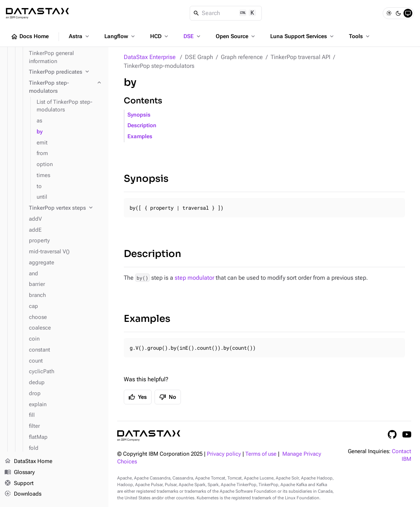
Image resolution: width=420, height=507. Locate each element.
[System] (408, 13)
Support (19, 484)
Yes (138, 397)
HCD (160, 36)
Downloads (23, 494)
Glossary (20, 473)
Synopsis (139, 115)
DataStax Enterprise (150, 57)
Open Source (236, 36)
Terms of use (261, 454)
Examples (140, 137)
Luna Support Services (303, 36)
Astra (80, 36)
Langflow (120, 36)
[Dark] (398, 13)
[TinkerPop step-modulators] (66, 87)
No (168, 397)
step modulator (194, 278)
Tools (360, 36)
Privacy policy (224, 454)
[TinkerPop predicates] (66, 72)
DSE (193, 36)
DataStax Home (28, 462)
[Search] (226, 13)
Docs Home (30, 37)
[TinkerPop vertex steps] (66, 208)
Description (142, 126)
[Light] (389, 13)
